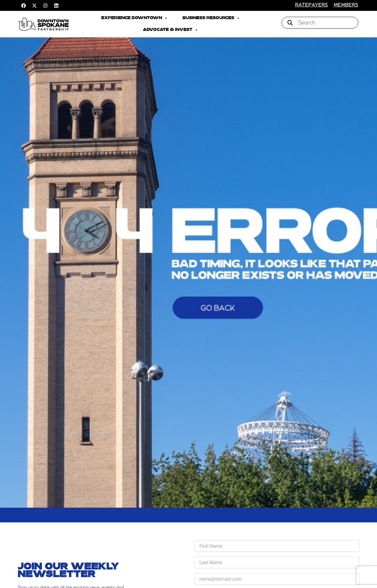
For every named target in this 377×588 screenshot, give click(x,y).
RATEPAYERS (311, 5)
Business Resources (211, 18)
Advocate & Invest (171, 30)
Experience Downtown (135, 18)
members (346, 5)
